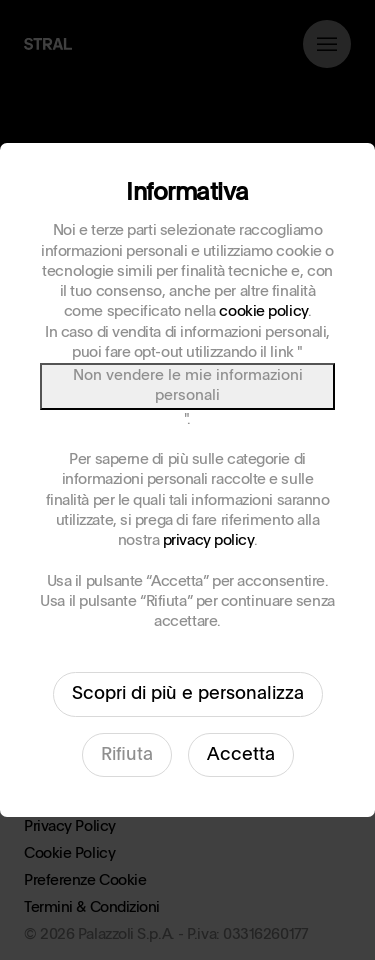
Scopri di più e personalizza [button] (188, 694)
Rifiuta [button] (127, 755)
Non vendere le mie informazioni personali (188, 385)
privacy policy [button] (208, 540)
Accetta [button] (241, 755)
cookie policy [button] (263, 311)
